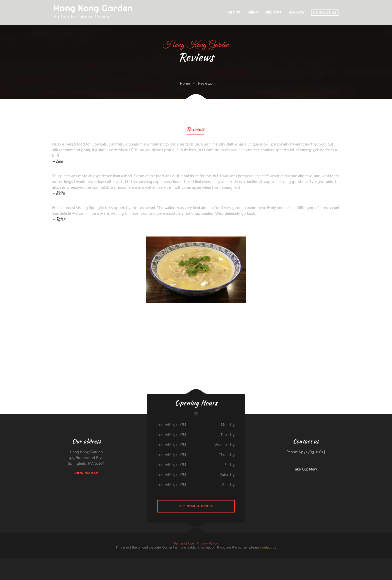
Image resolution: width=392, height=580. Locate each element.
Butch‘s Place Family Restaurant (378, 561)
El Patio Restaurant (86, 561)
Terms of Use (184, 543)
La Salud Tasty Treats (150, 561)
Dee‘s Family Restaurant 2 (9, 561)
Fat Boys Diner (288, 561)
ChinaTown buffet (257, 561)
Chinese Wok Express (270, 561)
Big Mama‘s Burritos (302, 561)
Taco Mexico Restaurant (26, 561)
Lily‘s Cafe (165, 561)
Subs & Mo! (2, 561)
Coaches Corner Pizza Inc (116, 561)
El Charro (129, 561)
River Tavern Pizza (238, 561)
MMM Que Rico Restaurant (230, 561)
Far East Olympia (216, 561)
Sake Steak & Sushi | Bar (294, 561)
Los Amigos (367, 561)
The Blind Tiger (92, 561)
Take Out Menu (306, 469)
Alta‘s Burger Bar (282, 561)
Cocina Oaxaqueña (143, 561)
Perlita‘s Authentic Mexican (192, 561)
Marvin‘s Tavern (53, 561)
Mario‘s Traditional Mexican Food (69, 561)
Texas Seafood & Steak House (341, 561)
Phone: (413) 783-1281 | (306, 452)
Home (185, 83)
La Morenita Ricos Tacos (184, 561)
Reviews (195, 130)
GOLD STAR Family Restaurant (360, 561)
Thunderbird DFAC (40, 561)
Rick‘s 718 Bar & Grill (47, 561)
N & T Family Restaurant (17, 561)
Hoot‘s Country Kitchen (313, 561)
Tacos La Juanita (190, 567)
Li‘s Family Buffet (222, 561)
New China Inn (200, 561)
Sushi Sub (307, 561)
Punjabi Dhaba (252, 561)
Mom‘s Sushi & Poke (109, 561)
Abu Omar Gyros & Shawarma (327, 561)
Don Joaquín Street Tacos (351, 561)
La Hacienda (276, 561)
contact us (268, 547)
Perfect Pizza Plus (98, 561)
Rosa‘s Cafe (204, 561)
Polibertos (334, 561)
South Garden (134, 561)
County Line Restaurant (34, 561)
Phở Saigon (103, 561)
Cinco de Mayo (320, 561)
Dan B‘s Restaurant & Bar (176, 561)
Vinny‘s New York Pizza (60, 561)
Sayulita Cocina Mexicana (245, 561)
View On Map (86, 473)
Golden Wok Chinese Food (79, 561)
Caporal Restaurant (264, 561)
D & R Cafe (169, 561)
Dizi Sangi (138, 561)
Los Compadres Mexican (387, 561)
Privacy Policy (207, 543)
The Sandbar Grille (210, 561)
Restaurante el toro (124, 561)
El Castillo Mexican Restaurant (199, 567)
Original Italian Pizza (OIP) (158, 561)
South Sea (371, 561)
